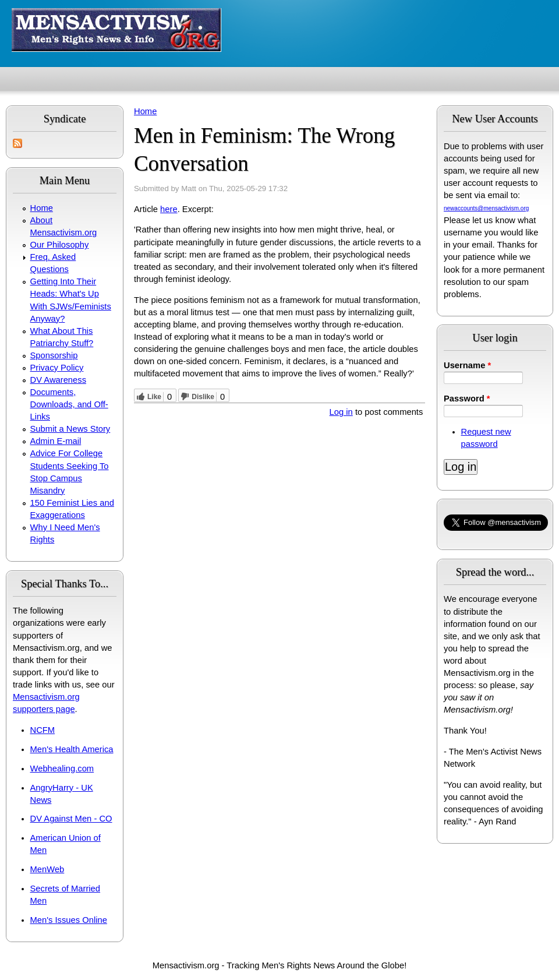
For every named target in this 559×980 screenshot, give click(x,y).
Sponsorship (54, 355)
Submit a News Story (70, 429)
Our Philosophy (60, 245)
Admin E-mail (56, 441)
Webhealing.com (62, 769)
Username (467, 365)
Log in (341, 412)
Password (467, 399)
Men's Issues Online (69, 920)
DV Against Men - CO (71, 819)
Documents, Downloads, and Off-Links (69, 404)
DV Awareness (58, 380)
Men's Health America (72, 749)
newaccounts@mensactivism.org (486, 208)
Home (42, 208)
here (169, 209)
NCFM (43, 730)
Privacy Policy (57, 368)
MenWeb (47, 869)
